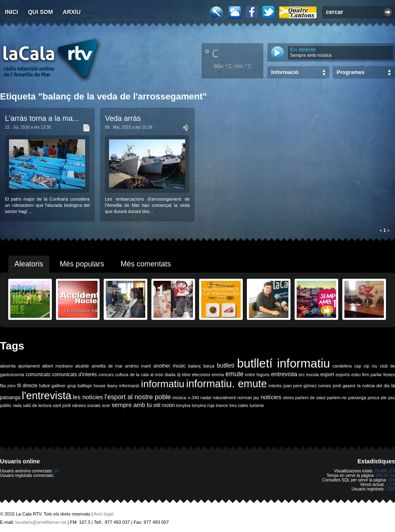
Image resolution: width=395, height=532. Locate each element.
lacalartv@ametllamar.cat (41, 522)
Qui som (41, 12)
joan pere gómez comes (307, 386)
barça (209, 366)
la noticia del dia (373, 386)
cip (367, 366)
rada (17, 405)
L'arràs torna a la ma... (42, 118)
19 (56, 471)
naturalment (224, 398)
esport (327, 375)
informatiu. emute (226, 384)
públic (6, 405)
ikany (113, 386)
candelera (342, 366)
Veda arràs (123, 118)
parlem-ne (337, 398)
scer (106, 405)
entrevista (284, 374)
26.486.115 (385, 471)
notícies (271, 397)
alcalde (82, 366)
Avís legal (104, 514)
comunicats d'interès (74, 375)
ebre (186, 375)
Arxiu (72, 12)
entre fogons (257, 375)
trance (222, 405)
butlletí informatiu (283, 363)
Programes (351, 72)
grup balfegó (79, 386)
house (100, 386)
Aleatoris (29, 264)
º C (212, 53)
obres (288, 398)
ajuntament (29, 366)
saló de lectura (37, 405)
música (179, 398)
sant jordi (62, 405)
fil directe (27, 386)
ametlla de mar (107, 366)
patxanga (357, 398)
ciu (374, 366)
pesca (374, 398)
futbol (44, 386)
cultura (122, 375)
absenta (8, 366)
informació (129, 386)
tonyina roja (203, 405)
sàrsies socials (86, 405)
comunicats (38, 375)
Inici (12, 12)
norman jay (248, 398)
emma (218, 375)
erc (302, 375)
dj (179, 375)
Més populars (82, 264)
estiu (356, 375)
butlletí (226, 365)
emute (235, 374)
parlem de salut (310, 398)
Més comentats (146, 264)
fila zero (8, 386)
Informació (285, 72)
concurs (106, 375)
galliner (58, 386)
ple (384, 398)
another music (170, 366)
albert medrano (58, 366)
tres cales (239, 405)
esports (343, 375)
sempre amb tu (132, 405)
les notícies (88, 397)
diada (170, 375)
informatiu (163, 384)
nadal (206, 398)
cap (358, 366)
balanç (194, 366)
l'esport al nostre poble (138, 397)
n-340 (193, 398)
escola (313, 375)
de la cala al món (147, 375)
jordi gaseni (344, 386)
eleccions (201, 375)
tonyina (183, 405)
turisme (257, 405)
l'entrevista (46, 396)
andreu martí (138, 366)
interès (275, 386)
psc (392, 398)
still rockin (164, 405)
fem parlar (372, 375)
